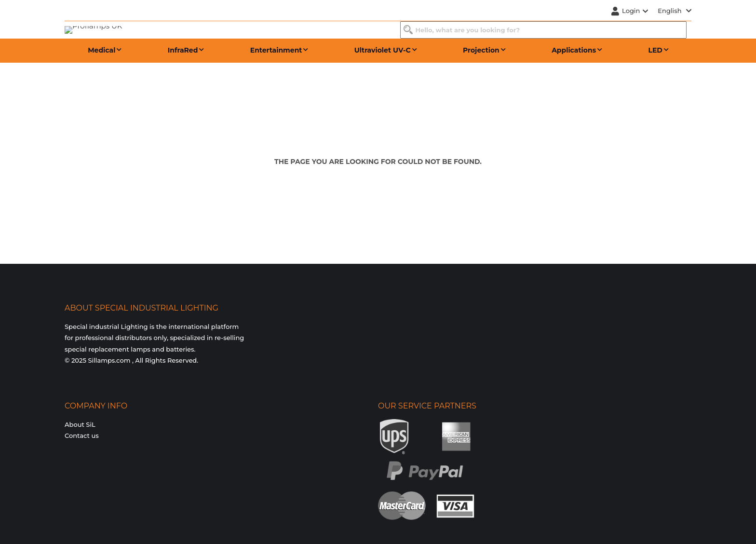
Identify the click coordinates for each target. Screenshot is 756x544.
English (675, 11)
